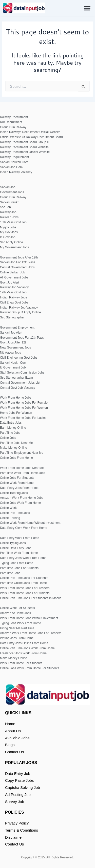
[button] (87, 8)
